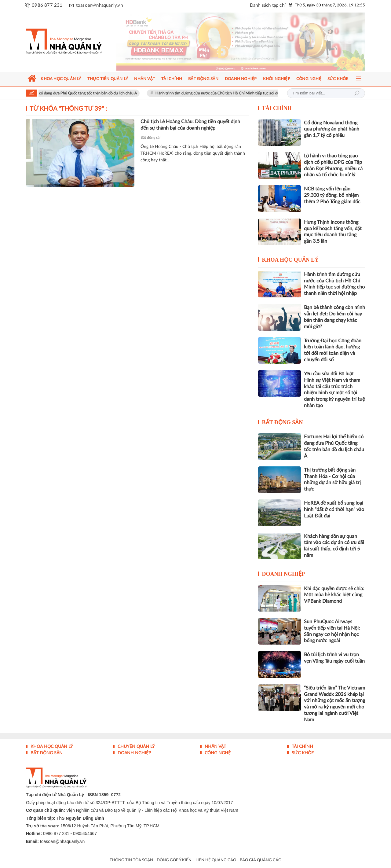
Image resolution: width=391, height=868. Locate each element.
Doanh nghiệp (284, 574)
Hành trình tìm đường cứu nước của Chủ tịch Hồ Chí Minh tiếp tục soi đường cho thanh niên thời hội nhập (260, 93)
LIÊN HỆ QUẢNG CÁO (216, 860)
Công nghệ (217, 753)
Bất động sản (151, 138)
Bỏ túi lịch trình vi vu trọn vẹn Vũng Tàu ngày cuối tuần (334, 658)
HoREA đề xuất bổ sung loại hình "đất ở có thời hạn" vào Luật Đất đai (334, 509)
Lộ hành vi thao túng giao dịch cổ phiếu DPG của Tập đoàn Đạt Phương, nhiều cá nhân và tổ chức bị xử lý (333, 165)
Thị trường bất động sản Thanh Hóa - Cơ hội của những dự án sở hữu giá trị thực (332, 480)
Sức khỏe (302, 753)
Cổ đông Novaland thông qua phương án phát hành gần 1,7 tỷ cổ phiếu (332, 129)
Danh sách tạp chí (268, 5)
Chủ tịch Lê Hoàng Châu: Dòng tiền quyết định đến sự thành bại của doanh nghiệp (190, 125)
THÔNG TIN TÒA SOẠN (131, 860)
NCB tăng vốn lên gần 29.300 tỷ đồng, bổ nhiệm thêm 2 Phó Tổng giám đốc (332, 195)
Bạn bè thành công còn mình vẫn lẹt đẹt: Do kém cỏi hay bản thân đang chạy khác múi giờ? (334, 317)
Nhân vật (215, 747)
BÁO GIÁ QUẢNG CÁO (261, 860)
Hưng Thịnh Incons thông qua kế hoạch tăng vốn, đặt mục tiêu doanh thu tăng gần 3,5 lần (333, 232)
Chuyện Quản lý (136, 747)
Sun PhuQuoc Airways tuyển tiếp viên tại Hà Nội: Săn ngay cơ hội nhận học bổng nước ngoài (332, 631)
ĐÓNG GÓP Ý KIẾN (174, 860)
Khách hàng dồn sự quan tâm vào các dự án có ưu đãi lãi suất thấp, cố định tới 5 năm (334, 546)
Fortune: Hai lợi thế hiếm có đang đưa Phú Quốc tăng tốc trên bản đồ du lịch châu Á (80, 93)
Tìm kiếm (357, 93)
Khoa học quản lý (291, 260)
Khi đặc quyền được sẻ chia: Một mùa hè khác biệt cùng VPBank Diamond (334, 595)
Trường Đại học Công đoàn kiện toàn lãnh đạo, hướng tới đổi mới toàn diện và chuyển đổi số (333, 350)
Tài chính (277, 108)
